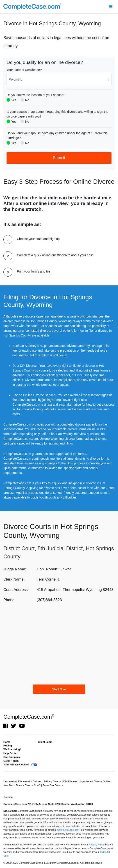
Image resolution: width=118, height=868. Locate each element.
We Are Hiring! (12, 749)
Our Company (12, 757)
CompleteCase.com (29, 717)
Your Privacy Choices (16, 764)
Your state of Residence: (24, 70)
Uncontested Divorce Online (95, 781)
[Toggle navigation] (110, 7)
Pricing (8, 746)
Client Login (45, 742)
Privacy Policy (97, 844)
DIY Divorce (70, 781)
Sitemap (8, 797)
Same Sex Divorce (53, 785)
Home (7, 742)
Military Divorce (53, 781)
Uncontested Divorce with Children (23, 781)
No (27, 100)
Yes (14, 100)
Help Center (10, 753)
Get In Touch (11, 761)
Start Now (59, 689)
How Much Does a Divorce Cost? (22, 785)
